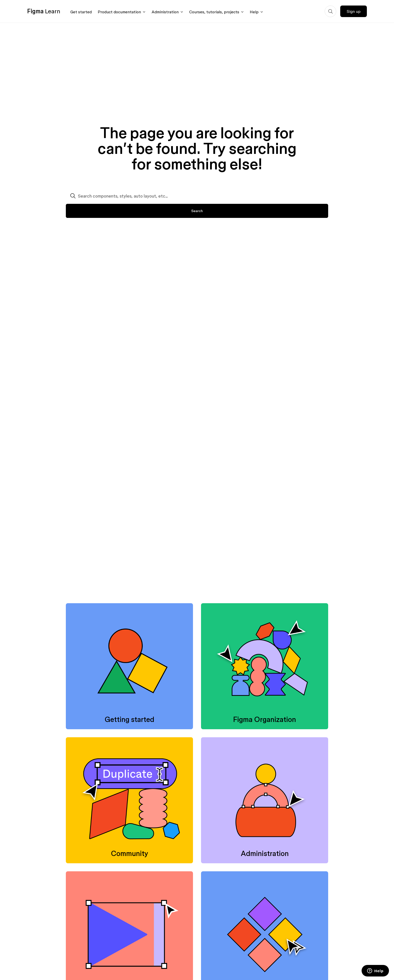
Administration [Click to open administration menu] (165, 12)
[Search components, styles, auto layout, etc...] (197, 196)
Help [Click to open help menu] (254, 12)
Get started (81, 12)
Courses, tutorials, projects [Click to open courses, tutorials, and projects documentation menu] (214, 12)
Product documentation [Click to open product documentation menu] (119, 12)
